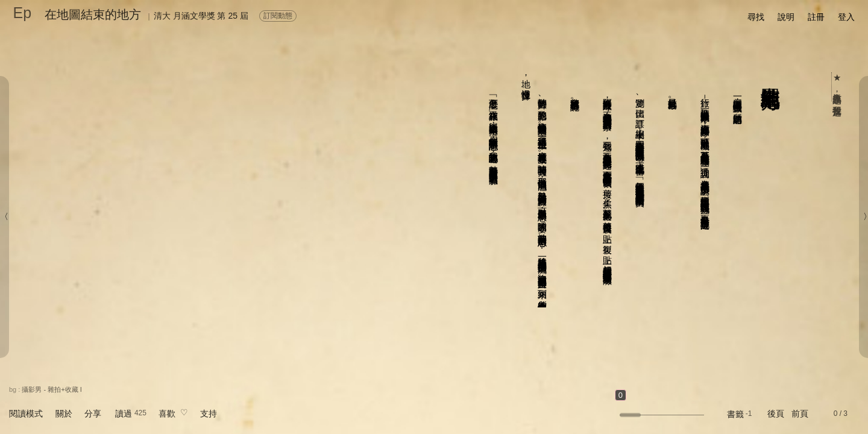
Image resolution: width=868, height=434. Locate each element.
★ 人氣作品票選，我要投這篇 (838, 87)
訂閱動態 (278, 16)
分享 (93, 414)
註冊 (816, 17)
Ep (23, 13)
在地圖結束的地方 (93, 14)
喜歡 (167, 414)
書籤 (735, 414)
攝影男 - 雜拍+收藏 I (52, 389)
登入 (846, 17)
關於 (64, 414)
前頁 (800, 414)
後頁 (776, 414)
